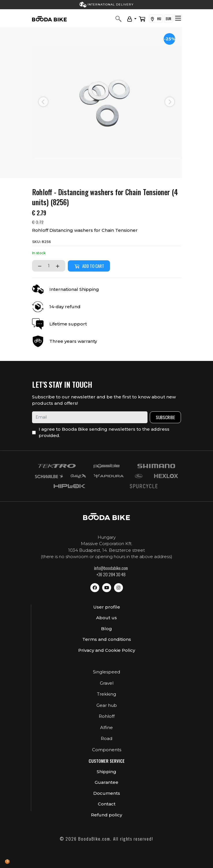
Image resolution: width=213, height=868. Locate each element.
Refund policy (106, 815)
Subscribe (165, 417)
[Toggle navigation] (178, 18)
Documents (107, 793)
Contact (107, 804)
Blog (106, 629)
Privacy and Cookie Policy (107, 650)
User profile (107, 607)
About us (106, 618)
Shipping (106, 772)
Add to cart (89, 266)
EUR (168, 19)
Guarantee (106, 782)
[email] (90, 417)
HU (156, 19)
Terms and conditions (107, 639)
